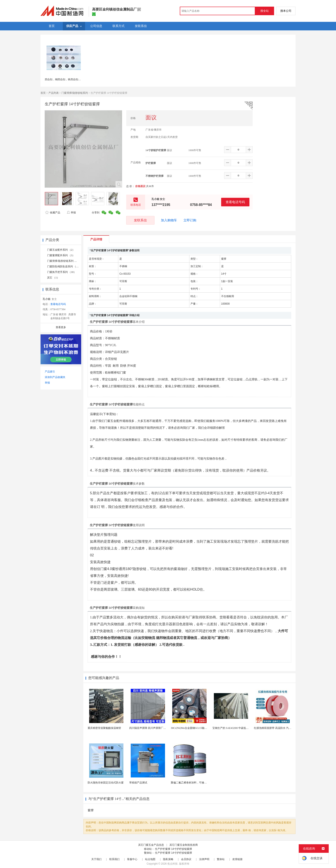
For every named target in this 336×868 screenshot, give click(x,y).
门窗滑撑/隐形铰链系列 (75, 93)
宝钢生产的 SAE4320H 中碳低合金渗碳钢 (236, 728)
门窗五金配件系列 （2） (61, 250)
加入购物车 (169, 220)
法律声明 (204, 859)
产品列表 (54, 93)
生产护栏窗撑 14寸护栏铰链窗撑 (173, 849)
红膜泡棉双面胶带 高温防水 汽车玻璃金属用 (279, 728)
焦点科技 (172, 864)
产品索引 (50, 372)
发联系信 (140, 220)
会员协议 (186, 859)
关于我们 (96, 859)
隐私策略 (168, 859)
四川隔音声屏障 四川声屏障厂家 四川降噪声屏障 (157, 728)
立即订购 (190, 220)
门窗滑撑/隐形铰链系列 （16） (64, 261)
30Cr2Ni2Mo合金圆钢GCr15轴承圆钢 (191, 728)
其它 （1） (53, 278)
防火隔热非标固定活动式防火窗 (106, 783)
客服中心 (132, 859)
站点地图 (150, 859)
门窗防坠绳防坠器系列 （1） (64, 267)
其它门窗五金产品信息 (151, 845)
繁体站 (221, 859)
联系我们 (114, 859)
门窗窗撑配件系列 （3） (61, 255)
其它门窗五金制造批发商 (184, 845)
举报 (71, 213)
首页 (43, 93)
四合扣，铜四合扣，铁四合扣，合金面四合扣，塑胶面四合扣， (81, 79)
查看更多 (61, 327)
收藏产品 (53, 213)
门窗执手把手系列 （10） (62, 272)
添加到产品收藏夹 (55, 377)
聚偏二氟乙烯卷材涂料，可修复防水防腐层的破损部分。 (203, 783)
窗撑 (91, 810)
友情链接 (237, 859)
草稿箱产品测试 (138, 783)
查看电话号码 (235, 202)
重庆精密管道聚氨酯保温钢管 (104, 728)
